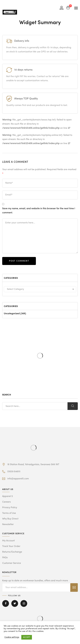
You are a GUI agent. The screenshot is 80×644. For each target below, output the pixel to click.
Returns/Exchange (12, 552)
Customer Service (12, 563)
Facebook (6, 603)
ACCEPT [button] (27, 637)
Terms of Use (9, 513)
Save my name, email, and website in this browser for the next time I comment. (39, 211)
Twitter (15, 603)
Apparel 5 (7, 496)
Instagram (24, 603)
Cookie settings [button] (12, 637)
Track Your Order (11, 546)
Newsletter (8, 524)
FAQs (5, 558)
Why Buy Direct (10, 519)
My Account (8, 541)
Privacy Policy (10, 508)
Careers (6, 502)
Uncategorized (12, 314)
